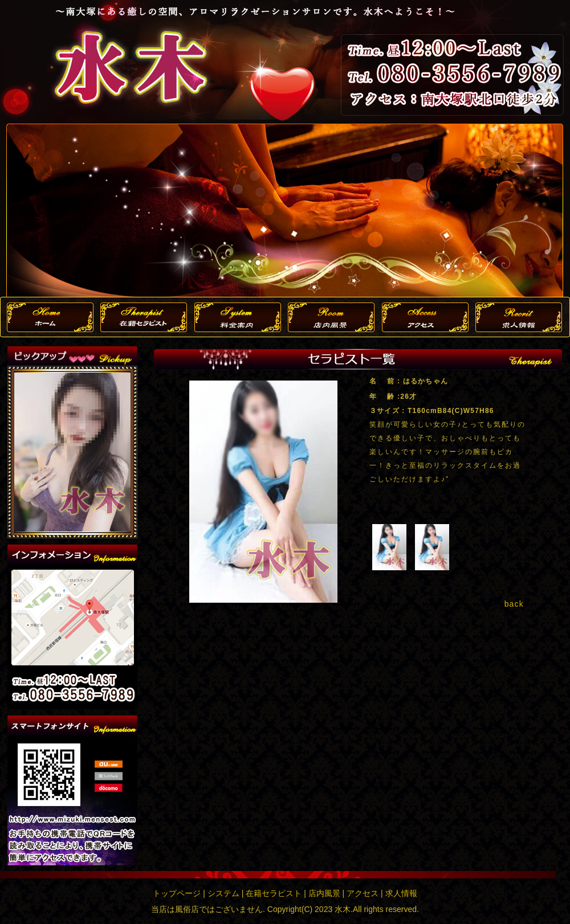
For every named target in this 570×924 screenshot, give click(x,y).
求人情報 (401, 893)
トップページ (177, 893)
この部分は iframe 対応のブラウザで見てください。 (72, 452)
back (514, 604)
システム (223, 893)
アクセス (363, 893)
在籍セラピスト (274, 893)
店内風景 (324, 893)
